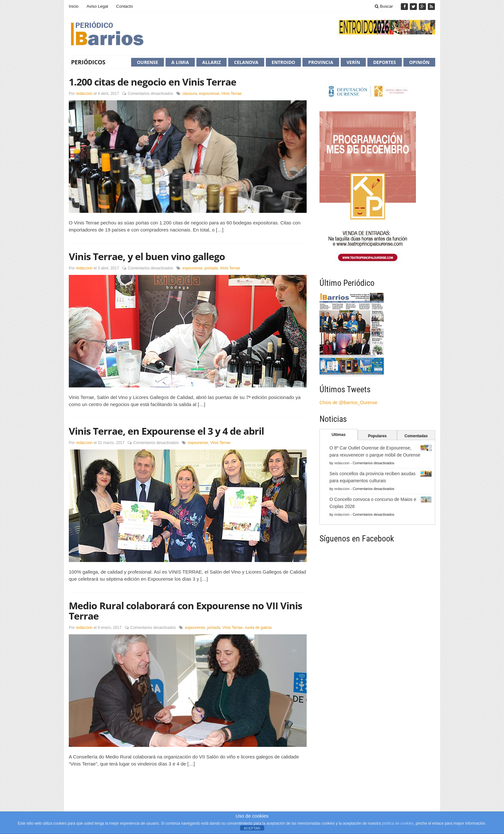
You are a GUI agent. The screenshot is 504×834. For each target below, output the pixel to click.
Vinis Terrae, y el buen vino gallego (147, 256)
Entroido (283, 62)
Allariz (212, 62)
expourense (209, 94)
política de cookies (398, 823)
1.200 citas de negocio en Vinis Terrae (153, 82)
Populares (377, 436)
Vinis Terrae (232, 94)
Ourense (148, 62)
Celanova (246, 62)
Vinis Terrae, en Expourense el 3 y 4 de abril (166, 431)
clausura (189, 94)
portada (211, 268)
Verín (353, 62)
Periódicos (88, 62)
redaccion (84, 94)
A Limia (180, 62)
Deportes (385, 62)
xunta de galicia (258, 628)
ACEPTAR (252, 828)
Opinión (419, 62)
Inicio (74, 6)
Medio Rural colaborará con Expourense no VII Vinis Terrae (185, 611)
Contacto (124, 6)
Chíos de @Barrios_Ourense (348, 403)
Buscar (384, 6)
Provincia (321, 62)
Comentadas (416, 436)
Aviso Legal (97, 6)
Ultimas (339, 435)
